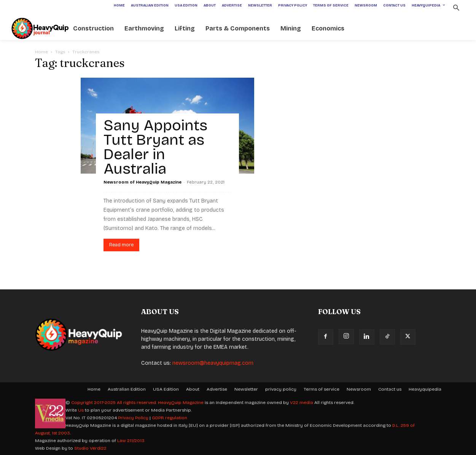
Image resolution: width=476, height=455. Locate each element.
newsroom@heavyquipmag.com (213, 363)
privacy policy (281, 389)
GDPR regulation (170, 418)
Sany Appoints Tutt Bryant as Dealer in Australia (155, 147)
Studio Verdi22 (90, 448)
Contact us (390, 389)
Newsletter (246, 389)
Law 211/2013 (131, 441)
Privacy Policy (133, 418)
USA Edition (166, 389)
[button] (456, 9)
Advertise (217, 389)
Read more (121, 245)
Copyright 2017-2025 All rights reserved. (115, 402)
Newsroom (359, 389)
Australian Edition (127, 389)
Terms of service (322, 389)
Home (41, 52)
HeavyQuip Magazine (181, 402)
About (193, 389)
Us (81, 410)
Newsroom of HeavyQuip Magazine (142, 182)
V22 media (302, 402)
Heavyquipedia (425, 389)
